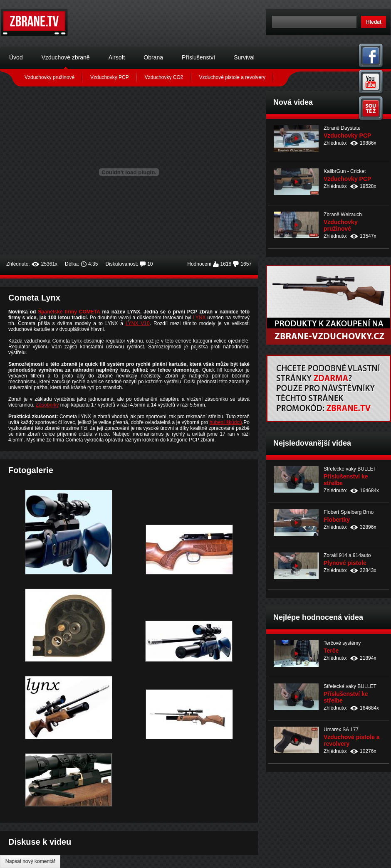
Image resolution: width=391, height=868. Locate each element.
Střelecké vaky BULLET (350, 469)
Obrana (153, 57)
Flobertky (337, 520)
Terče (331, 651)
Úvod (16, 57)
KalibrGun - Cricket (345, 171)
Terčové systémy (342, 643)
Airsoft (117, 57)
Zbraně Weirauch (343, 215)
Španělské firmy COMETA (69, 312)
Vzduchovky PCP (110, 77)
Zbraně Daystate (342, 128)
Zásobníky (47, 405)
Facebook (371, 55)
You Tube (371, 82)
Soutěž (371, 108)
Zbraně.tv (34, 22)
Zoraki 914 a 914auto (347, 555)
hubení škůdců (226, 422)
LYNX (199, 318)
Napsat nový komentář (30, 862)
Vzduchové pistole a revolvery (232, 77)
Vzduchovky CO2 (164, 77)
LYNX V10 (138, 323)
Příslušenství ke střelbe (346, 480)
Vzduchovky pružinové (49, 77)
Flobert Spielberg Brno (349, 512)
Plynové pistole (345, 563)
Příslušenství (198, 57)
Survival (244, 57)
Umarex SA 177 (341, 730)
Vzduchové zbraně (66, 57)
